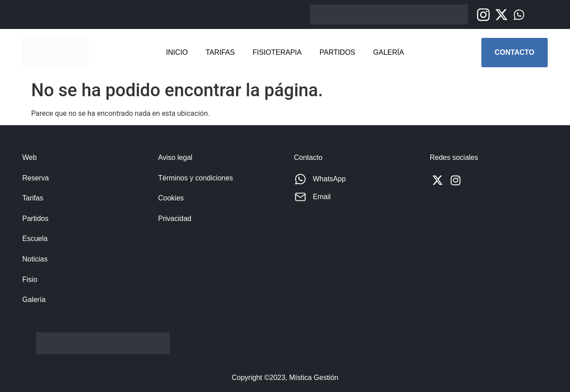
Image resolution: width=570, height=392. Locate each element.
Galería (389, 52)
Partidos (337, 52)
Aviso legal (175, 157)
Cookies (171, 198)
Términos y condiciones (195, 178)
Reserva (36, 178)
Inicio (177, 52)
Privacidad (175, 218)
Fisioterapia (277, 52)
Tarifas (220, 52)
